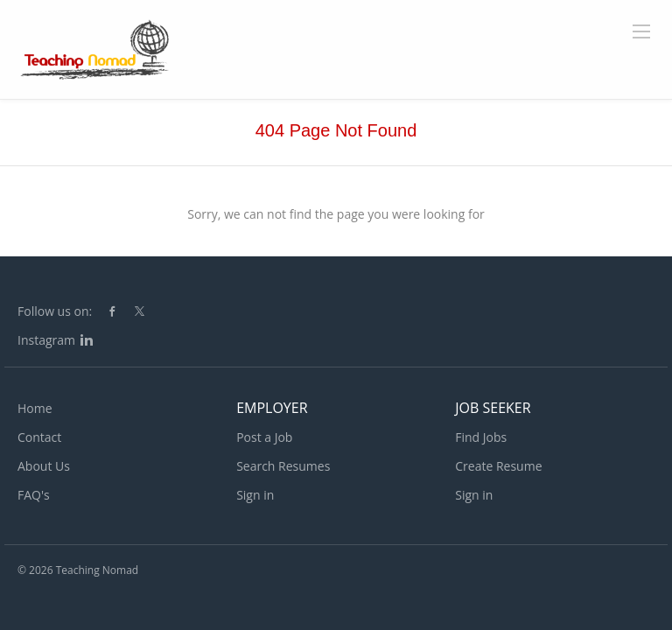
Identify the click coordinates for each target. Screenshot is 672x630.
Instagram (46, 340)
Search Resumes (283, 466)
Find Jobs (481, 437)
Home (35, 408)
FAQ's (34, 495)
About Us (44, 466)
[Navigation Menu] (641, 31)
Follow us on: (55, 311)
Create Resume (498, 466)
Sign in (255, 495)
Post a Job (264, 437)
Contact (39, 437)
